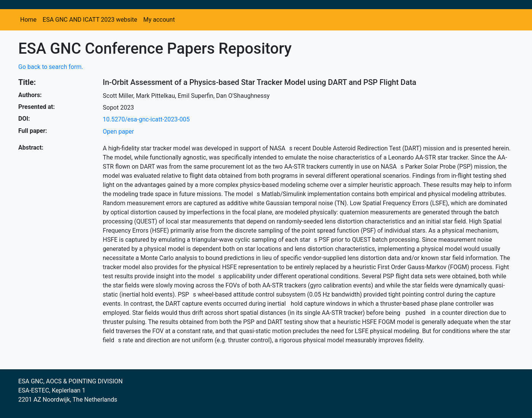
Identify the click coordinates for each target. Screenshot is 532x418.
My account (159, 20)
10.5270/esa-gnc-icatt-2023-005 (146, 119)
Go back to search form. (51, 67)
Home (28, 20)
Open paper (118, 132)
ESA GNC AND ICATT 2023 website (90, 20)
